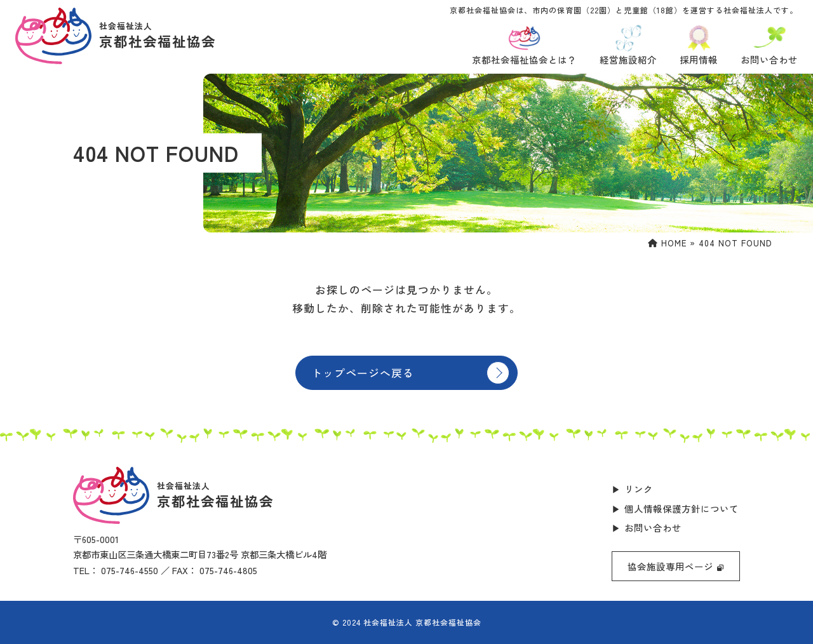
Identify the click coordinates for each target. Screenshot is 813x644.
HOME (667, 243)
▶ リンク (632, 489)
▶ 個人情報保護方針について (675, 508)
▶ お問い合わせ (647, 527)
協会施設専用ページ (676, 566)
